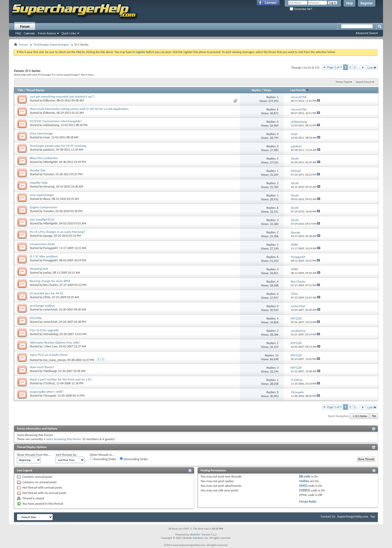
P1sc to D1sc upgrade (44, 330)
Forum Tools (343, 82)
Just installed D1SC (42, 219)
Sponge (48, 236)
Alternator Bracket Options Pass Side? (55, 342)
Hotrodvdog (51, 334)
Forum (25, 27)
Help (349, 3)
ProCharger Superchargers (51, 44)
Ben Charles (51, 285)
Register (367, 3)
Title (20, 90)
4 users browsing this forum (62, 439)
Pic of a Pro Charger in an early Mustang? (57, 232)
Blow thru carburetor (44, 158)
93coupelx (50, 396)
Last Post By (300, 90)
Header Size (38, 170)
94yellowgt (50, 371)
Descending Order (134, 459)
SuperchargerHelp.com (353, 516)
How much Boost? (42, 367)
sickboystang (51, 125)
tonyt (47, 137)
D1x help (36, 318)
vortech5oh (50, 309)
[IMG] (303, 486)
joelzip (47, 273)
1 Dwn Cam (50, 346)
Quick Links (69, 33)
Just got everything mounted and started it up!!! (62, 96)
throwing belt (39, 269)
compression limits (42, 244)
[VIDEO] (305, 490)
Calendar (29, 33)
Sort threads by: (66, 455)
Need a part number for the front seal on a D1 (61, 379)
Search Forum (364, 82)
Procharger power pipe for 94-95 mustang (58, 146)
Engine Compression (43, 207)
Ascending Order (103, 459)
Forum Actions (47, 33)
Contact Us (328, 516)
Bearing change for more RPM (50, 281)
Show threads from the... (34, 455)
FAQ (18, 33)
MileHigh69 (50, 162)
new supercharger (42, 195)
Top (374, 416)
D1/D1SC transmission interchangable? (56, 121)
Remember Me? (301, 9)
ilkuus (47, 199)
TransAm (49, 174)
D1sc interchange (41, 133)
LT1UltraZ (49, 383)
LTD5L (47, 297)
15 (277, 355)
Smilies (304, 481)
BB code (305, 476)
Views (267, 90)
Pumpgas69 (50, 248)
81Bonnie (49, 100)
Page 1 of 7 (334, 67)
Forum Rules (308, 502)
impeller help (39, 183)
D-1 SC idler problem (44, 256)
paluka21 (49, 150)
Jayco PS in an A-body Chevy (49, 355)
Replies (256, 90)
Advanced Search (367, 33)
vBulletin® (195, 535)
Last (372, 68)
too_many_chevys (55, 360)
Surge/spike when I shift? (47, 392)
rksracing (49, 187)
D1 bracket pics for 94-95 (47, 293)
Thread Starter (35, 90)
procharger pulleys (42, 306)
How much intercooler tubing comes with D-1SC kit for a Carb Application (79, 109)
